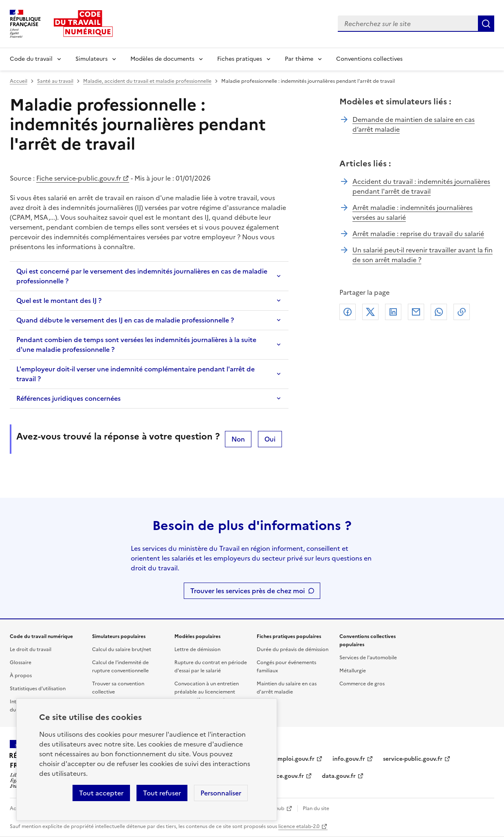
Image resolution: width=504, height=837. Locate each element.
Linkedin (393, 312)
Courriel (416, 312)
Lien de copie (462, 312)
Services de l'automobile (368, 658)
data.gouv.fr (339, 776)
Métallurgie (353, 671)
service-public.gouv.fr (413, 759)
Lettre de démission (197, 649)
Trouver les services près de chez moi (248, 591)
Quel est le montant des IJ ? (59, 300)
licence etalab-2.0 (299, 826)
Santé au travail (55, 81)
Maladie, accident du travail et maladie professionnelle (147, 81)
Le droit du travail (31, 649)
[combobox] (408, 24)
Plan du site (316, 808)
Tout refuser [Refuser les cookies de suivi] (162, 793)
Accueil (19, 81)
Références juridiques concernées (68, 398)
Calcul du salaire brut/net (122, 649)
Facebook (348, 312)
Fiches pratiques (240, 59)
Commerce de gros (362, 684)
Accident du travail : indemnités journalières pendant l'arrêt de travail (421, 186)
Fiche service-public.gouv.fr (79, 178)
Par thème (299, 59)
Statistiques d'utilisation (38, 689)
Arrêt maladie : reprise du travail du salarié (418, 234)
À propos (21, 676)
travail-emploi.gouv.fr (285, 759)
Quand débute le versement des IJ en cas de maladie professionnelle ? (125, 320)
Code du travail (31, 59)
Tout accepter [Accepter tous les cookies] (101, 793)
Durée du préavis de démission (293, 649)
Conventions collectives (369, 59)
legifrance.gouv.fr (279, 776)
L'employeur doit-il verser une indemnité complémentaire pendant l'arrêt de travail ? (135, 374)
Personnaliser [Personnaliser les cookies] (221, 793)
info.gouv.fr (349, 759)
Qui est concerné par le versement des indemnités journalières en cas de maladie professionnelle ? (142, 276)
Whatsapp (439, 312)
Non (238, 439)
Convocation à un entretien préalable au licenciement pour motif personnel (207, 692)
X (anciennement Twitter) (370, 312)
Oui (270, 439)
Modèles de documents (162, 59)
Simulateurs (91, 59)
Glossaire (21, 663)
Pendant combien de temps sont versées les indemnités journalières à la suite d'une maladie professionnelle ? (136, 345)
